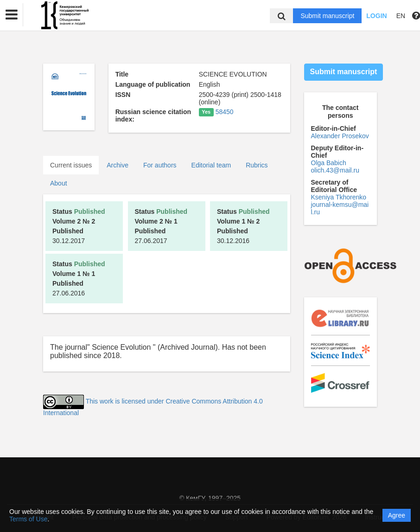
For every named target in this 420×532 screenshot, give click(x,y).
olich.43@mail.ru (335, 170)
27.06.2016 (79, 279)
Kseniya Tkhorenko (339, 197)
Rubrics (257, 165)
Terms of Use (28, 519)
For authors (160, 165)
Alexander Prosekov (340, 136)
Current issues (71, 165)
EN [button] (401, 16)
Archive (118, 165)
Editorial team (211, 165)
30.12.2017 (79, 226)
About (59, 183)
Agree (397, 515)
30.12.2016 (243, 226)
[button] (12, 15)
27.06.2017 (161, 226)
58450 (225, 112)
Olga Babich (329, 163)
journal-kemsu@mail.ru (340, 208)
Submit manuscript (327, 16)
